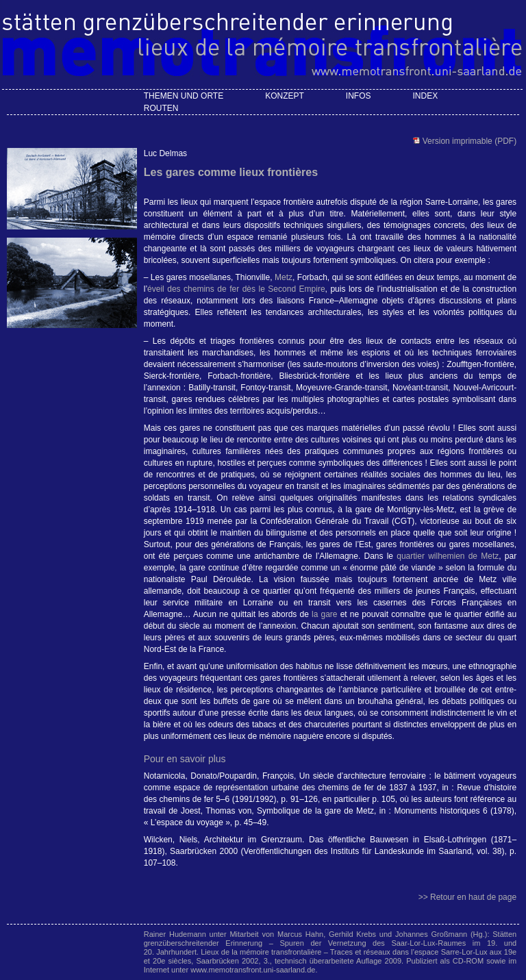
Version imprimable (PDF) (468, 141)
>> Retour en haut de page (467, 897)
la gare (325, 614)
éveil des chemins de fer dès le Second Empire (236, 289)
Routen (161, 108)
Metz (284, 277)
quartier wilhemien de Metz (448, 556)
